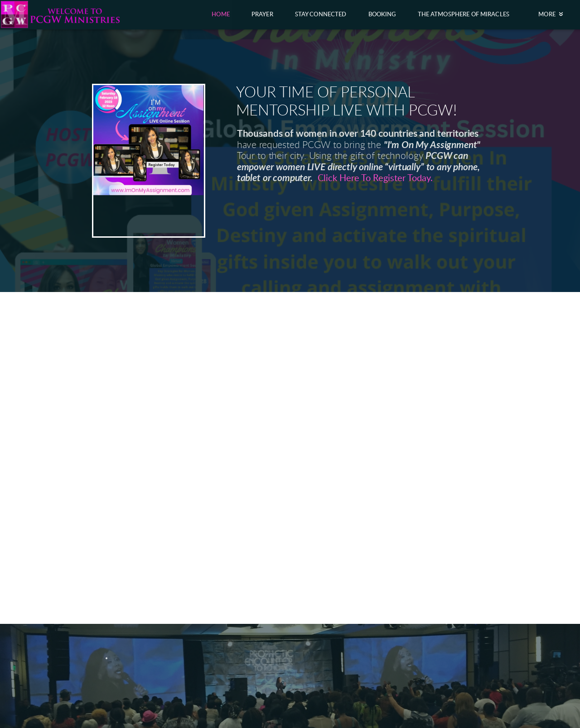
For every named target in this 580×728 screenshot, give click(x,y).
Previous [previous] (21, 491)
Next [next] (559, 491)
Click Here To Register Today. (375, 178)
